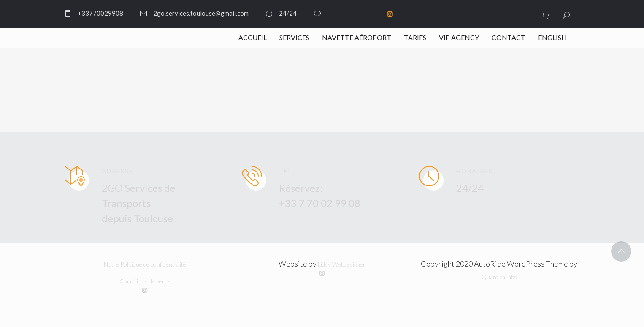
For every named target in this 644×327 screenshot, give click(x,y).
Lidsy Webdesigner (342, 264)
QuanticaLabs (499, 277)
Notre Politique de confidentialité (145, 264)
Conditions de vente (145, 281)
